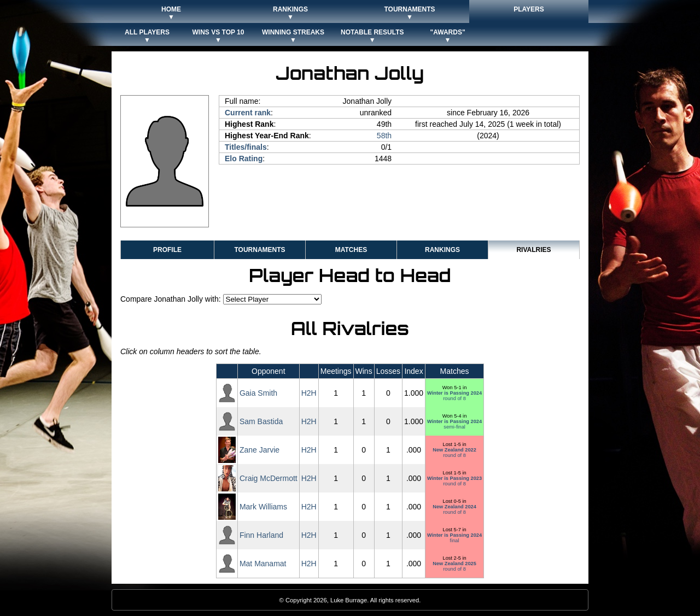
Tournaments (259, 250)
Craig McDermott (269, 478)
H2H (309, 393)
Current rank (248, 113)
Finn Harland (261, 535)
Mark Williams (263, 507)
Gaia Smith (258, 393)
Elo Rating (244, 159)
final (454, 538)
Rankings (442, 250)
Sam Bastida (261, 421)
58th (384, 136)
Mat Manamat (263, 564)
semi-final (454, 424)
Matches (351, 250)
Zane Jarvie (259, 450)
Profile (167, 250)
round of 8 (454, 396)
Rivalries (533, 250)
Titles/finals (246, 147)
